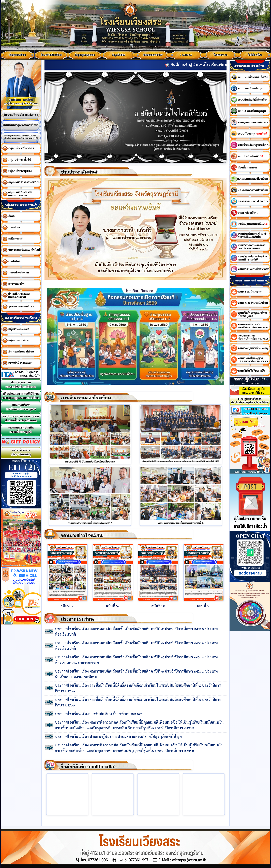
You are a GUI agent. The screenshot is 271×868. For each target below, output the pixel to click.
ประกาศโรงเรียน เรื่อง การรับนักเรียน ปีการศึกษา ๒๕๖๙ (98, 714)
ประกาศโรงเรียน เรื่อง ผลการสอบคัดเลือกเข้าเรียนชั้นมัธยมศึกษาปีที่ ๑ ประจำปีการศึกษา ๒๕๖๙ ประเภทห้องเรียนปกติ (136, 645)
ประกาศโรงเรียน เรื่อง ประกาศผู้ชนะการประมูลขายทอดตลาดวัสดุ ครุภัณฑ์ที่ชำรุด (118, 736)
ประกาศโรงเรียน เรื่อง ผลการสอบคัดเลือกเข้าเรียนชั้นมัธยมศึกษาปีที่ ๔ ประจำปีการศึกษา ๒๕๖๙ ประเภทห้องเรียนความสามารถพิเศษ (136, 660)
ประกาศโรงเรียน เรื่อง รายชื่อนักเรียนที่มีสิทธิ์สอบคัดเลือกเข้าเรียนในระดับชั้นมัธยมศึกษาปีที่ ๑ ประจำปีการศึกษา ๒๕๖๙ (138, 702)
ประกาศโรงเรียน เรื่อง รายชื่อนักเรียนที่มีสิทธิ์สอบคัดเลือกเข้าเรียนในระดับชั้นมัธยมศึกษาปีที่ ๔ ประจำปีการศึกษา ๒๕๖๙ (138, 688)
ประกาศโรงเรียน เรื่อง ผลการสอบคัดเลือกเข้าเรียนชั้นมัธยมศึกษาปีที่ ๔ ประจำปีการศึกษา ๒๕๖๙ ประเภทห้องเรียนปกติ (136, 631)
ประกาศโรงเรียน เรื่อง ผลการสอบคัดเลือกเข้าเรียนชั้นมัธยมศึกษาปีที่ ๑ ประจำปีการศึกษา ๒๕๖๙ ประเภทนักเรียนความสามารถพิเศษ (136, 674)
